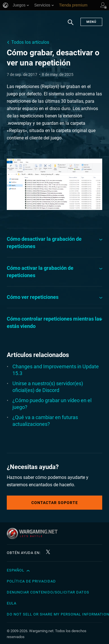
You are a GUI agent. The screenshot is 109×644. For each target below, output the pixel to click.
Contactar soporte (55, 503)
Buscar (71, 25)
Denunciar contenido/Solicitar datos (48, 592)
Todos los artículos (30, 42)
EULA (12, 603)
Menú (91, 22)
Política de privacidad (31, 581)
